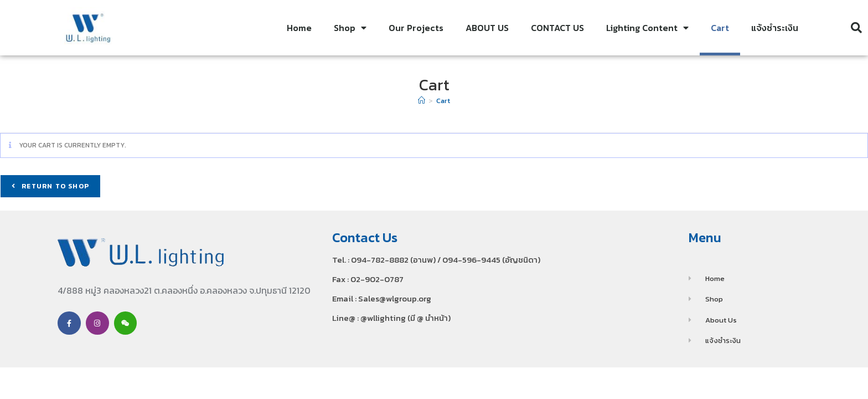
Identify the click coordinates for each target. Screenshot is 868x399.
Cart (720, 28)
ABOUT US (487, 28)
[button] (856, 28)
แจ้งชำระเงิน (775, 28)
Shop (350, 28)
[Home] (422, 101)
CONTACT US (557, 28)
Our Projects (416, 28)
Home (299, 28)
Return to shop (54, 186)
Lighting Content (647, 28)
